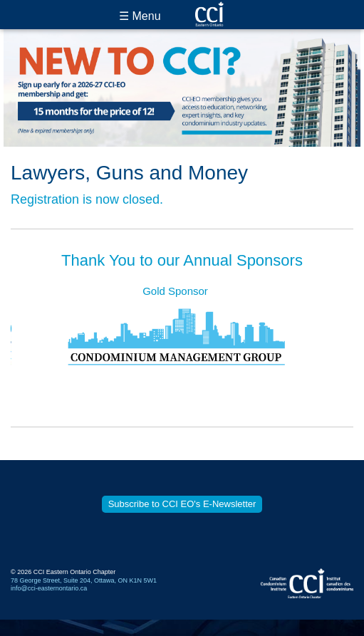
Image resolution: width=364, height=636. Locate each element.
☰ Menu (140, 16)
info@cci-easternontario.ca (49, 588)
